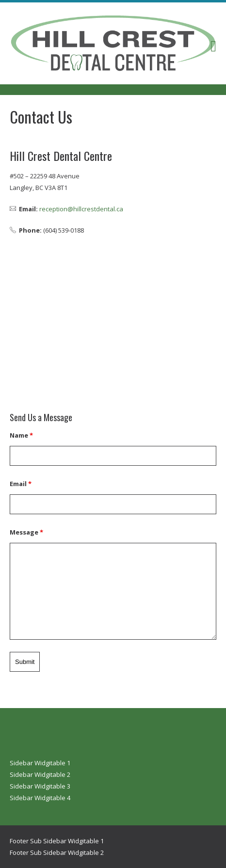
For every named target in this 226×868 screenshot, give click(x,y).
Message (26, 532)
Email (21, 484)
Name (21, 435)
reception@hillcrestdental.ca (81, 209)
